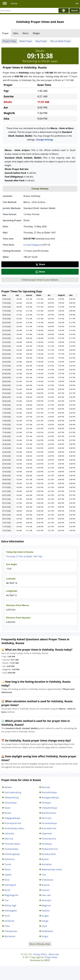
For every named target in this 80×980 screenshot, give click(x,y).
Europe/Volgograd (33, 245)
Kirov (7, 880)
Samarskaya (11, 803)
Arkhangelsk (11, 911)
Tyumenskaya (11, 849)
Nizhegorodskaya (50, 798)
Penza (7, 869)
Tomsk (8, 864)
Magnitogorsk (11, 895)
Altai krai (9, 839)
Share (40, 264)
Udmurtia (9, 833)
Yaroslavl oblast (12, 844)
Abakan (8, 787)
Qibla (16, 33)
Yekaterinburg (12, 798)
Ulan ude (46, 895)
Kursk (7, 890)
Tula (44, 875)
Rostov (8, 813)
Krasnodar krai (49, 828)
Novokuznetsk (49, 854)
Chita (7, 926)
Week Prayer (26, 41)
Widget (36, 33)
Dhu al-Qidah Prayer (61, 41)
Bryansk (46, 885)
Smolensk (9, 921)
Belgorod (46, 905)
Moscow (46, 787)
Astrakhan (47, 864)
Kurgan (45, 916)
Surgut (45, 936)
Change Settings (44, 140)
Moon (26, 33)
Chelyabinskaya (49, 808)
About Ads (54, 954)
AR (77, 3)
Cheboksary (48, 880)
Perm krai (46, 818)
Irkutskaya (47, 844)
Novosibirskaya (49, 792)
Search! (75, 11)
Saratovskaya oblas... (15, 828)
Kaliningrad (10, 885)
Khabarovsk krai (50, 849)
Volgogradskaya (12, 818)
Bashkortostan (49, 813)
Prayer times (51, 957)
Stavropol (46, 900)
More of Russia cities (40, 944)
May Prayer (41, 41)
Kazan (7, 808)
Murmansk (10, 936)
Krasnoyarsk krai (13, 823)
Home (14, 3)
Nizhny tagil (10, 905)
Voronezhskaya (49, 823)
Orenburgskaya (12, 854)
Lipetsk (8, 875)
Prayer (5, 33)
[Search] (28, 10)
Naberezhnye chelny (52, 869)
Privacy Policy (40, 954)
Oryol (44, 926)
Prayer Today (9, 41)
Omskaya (46, 803)
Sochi (7, 916)
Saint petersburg (13, 792)
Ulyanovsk (47, 833)
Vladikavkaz (47, 931)
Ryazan (45, 859)
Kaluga (45, 921)
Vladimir (46, 911)
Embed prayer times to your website (40, 280)
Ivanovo (46, 890)
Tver (7, 900)
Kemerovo (10, 859)
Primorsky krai (49, 839)
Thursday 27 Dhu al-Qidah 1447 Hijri (24, 556)
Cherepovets (11, 931)
